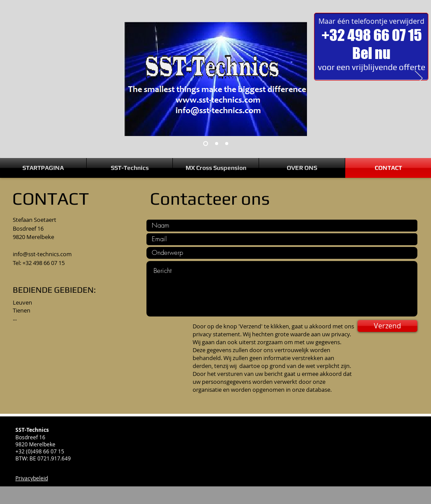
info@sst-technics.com (42, 254)
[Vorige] (12, 79)
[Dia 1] (206, 144)
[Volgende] (419, 79)
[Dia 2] (217, 144)
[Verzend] (387, 326)
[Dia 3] (227, 144)
